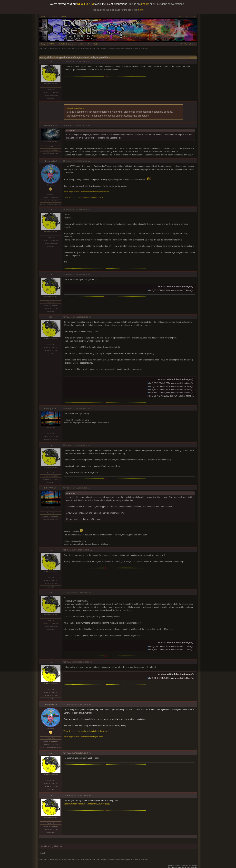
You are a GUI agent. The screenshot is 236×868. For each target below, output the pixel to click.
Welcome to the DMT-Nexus (50, 49)
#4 (64, 210)
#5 (64, 274)
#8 (64, 445)
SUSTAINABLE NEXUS (70, 49)
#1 (64, 62)
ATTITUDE (93, 44)
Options (193, 58)
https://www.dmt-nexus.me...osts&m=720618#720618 (87, 804)
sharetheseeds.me (76, 108)
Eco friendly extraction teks (91, 49)
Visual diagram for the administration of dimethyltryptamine (86, 192)
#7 (64, 408)
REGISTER (191, 16)
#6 (64, 317)
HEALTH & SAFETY (67, 44)
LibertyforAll (51, 408)
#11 (65, 593)
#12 (65, 662)
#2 (64, 125)
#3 (64, 161)
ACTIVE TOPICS (187, 44)
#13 (65, 705)
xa (51, 62)
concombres (51, 125)
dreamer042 (51, 161)
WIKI (52, 44)
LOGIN (180, 16)
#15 (65, 795)
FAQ (43, 44)
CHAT (43, 16)
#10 (65, 550)
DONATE (64, 16)
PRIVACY (53, 16)
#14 (65, 753)
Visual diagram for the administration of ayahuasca (83, 197)
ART (82, 44)
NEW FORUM (86, 4)
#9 (64, 488)
